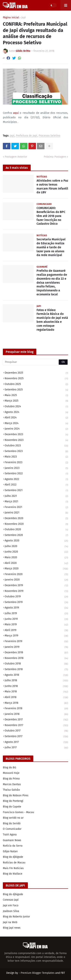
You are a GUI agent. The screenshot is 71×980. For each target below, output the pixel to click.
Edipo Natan (10, 851)
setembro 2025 (36, 390)
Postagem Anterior (16, 157)
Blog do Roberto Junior (16, 917)
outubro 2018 (36, 664)
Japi (23, 18)
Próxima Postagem (55, 157)
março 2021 (36, 502)
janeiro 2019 (36, 647)
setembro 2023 (36, 452)
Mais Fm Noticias (13, 868)
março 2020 (36, 569)
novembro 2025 (36, 379)
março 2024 (36, 424)
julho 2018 (36, 681)
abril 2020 (36, 563)
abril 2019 (36, 630)
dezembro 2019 (36, 586)
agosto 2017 (36, 742)
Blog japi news (12, 928)
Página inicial (11, 18)
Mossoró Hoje (11, 773)
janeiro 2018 (36, 714)
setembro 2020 (36, 535)
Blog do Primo (11, 779)
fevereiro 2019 (36, 642)
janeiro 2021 (36, 513)
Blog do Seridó (12, 823)
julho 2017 (36, 748)
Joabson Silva (11, 911)
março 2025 (36, 401)
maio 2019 (36, 625)
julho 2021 (36, 496)
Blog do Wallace (13, 874)
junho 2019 (36, 619)
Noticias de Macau (14, 863)
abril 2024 (36, 418)
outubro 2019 (36, 597)
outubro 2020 (36, 530)
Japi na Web (10, 922)
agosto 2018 (36, 675)
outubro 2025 (36, 384)
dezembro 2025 (36, 373)
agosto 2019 (36, 608)
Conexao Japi (11, 900)
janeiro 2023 (36, 468)
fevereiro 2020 (36, 575)
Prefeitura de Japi (27, 136)
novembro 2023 (36, 440)
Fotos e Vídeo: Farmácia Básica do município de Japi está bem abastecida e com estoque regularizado (52, 320)
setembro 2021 (36, 491)
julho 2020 (36, 547)
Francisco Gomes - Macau (18, 812)
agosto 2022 (36, 480)
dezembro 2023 (36, 435)
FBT (63, 973)
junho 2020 (36, 552)
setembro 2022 (36, 474)
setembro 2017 (36, 737)
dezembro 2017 (36, 720)
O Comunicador (12, 829)
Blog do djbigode (13, 857)
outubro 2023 (36, 446)
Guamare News (12, 840)
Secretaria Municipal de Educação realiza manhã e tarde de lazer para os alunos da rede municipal (51, 247)
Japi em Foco (11, 905)
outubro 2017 (36, 731)
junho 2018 (36, 686)
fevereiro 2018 (36, 709)
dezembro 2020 (36, 519)
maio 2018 (36, 692)
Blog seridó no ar (13, 818)
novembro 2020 (36, 524)
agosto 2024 (36, 412)
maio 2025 (36, 396)
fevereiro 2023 (36, 463)
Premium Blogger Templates (38, 973)
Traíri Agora (10, 835)
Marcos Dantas (12, 784)
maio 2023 (36, 457)
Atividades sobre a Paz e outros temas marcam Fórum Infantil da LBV (52, 186)
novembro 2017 (36, 726)
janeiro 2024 (36, 429)
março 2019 (36, 636)
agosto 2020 (36, 541)
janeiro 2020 (36, 580)
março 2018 (36, 703)
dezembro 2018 (36, 653)
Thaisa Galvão (11, 790)
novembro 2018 (36, 658)
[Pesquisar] (35, 362)
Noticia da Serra (13, 846)
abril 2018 (36, 698)
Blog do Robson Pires (16, 795)
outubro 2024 (36, 407)
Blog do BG (9, 768)
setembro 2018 (36, 670)
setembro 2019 (36, 603)
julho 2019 (36, 614)
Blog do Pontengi (13, 801)
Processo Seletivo (49, 136)
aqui (16, 113)
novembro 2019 (36, 591)
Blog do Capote (12, 807)
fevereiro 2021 (36, 507)
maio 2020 (36, 558)
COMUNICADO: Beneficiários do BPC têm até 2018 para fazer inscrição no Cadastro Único (51, 216)
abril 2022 (36, 485)
